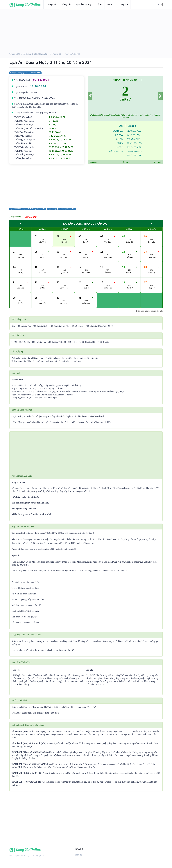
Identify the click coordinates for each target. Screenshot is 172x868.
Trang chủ (51, 5)
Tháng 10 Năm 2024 (125, 80)
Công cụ (124, 5)
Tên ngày (16, 533)
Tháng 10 (57, 54)
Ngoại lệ (15, 555)
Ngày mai (157, 162)
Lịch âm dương (84, 5)
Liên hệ (79, 855)
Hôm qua (94, 162)
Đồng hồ (66, 5)
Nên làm (15, 539)
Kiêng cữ (16, 549)
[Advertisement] (86, 186)
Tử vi (99, 5)
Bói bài (111, 5)
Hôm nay (125, 162)
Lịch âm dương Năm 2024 (36, 54)
